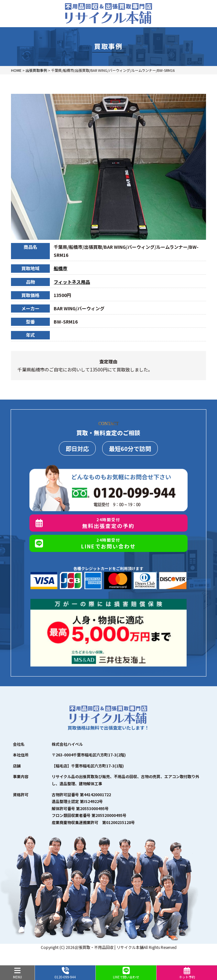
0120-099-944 (65, 973)
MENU (17, 973)
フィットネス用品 (72, 282)
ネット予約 (187, 973)
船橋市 (60, 268)
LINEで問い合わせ (126, 973)
